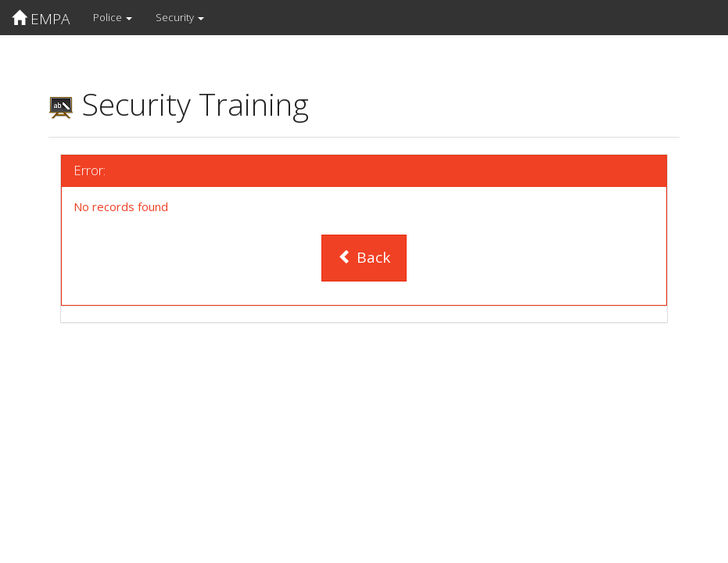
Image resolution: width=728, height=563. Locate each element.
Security (180, 17)
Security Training (179, 104)
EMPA (41, 19)
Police (113, 17)
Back (364, 257)
